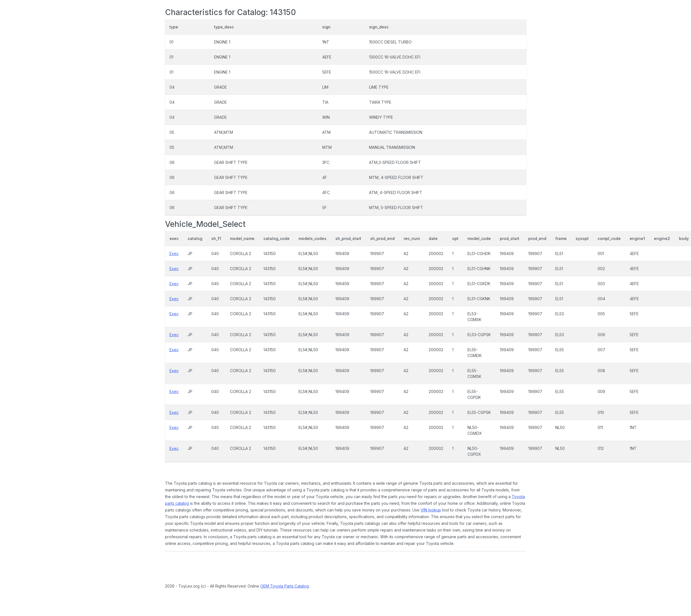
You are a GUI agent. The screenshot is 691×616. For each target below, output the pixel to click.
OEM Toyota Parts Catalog (285, 586)
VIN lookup (431, 510)
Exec (174, 254)
